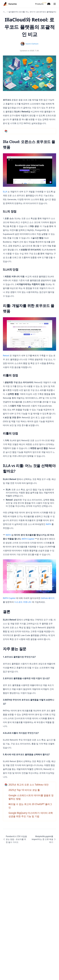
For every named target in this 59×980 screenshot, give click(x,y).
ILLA (5, 192)
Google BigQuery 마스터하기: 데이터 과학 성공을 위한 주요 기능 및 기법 (31, 815)
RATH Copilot (28, 539)
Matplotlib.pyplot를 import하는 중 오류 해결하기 (44, 839)
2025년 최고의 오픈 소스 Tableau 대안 (29, 785)
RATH (49, 524)
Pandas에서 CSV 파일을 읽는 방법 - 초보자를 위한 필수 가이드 (15, 839)
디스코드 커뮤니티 (23, 602)
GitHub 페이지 (48, 598)
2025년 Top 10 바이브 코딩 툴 (24, 790)
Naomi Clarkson (32, 44)
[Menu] (55, 4)
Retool (6, 355)
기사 (5, 12)
